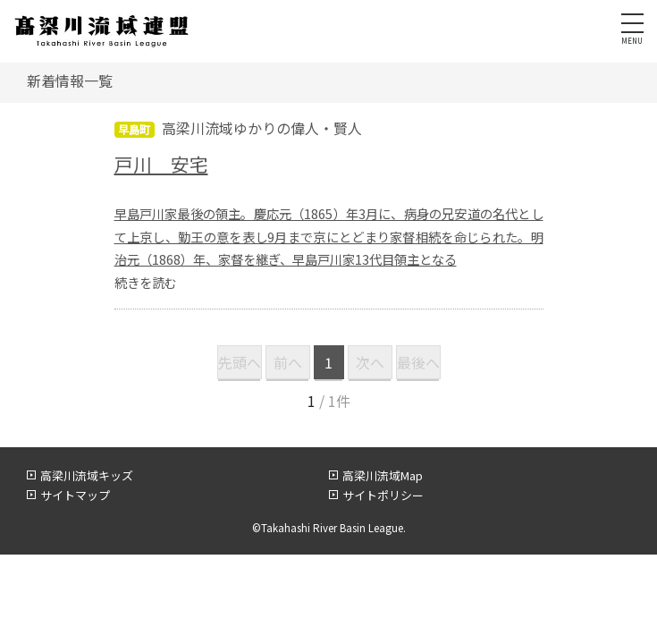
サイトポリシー (383, 495)
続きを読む (146, 282)
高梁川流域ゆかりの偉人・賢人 (262, 128)
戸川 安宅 (161, 164)
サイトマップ (75, 495)
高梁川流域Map (383, 475)
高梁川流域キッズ (87, 475)
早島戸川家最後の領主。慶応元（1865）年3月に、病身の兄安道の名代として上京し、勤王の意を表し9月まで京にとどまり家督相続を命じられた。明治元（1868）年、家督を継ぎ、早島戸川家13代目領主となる (329, 237)
